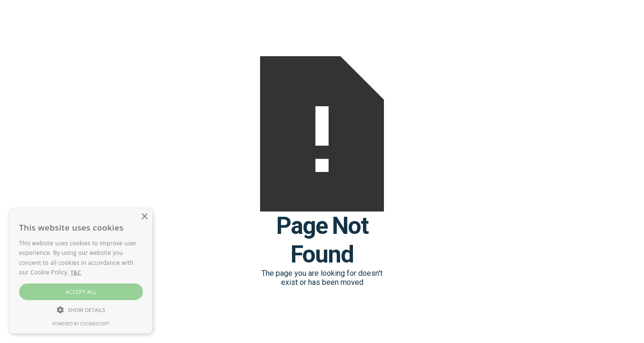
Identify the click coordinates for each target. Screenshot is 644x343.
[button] (81, 310)
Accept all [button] (81, 292)
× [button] (144, 217)
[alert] (81, 271)
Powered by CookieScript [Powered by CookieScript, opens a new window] (81, 324)
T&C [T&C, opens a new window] (76, 272)
